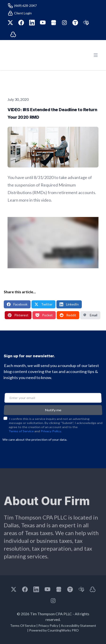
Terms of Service (21, 425)
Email (90, 315)
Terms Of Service (23, 626)
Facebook (17, 304)
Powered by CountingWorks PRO (54, 630)
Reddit (68, 315)
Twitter (43, 304)
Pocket (44, 315)
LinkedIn (69, 304)
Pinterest (18, 315)
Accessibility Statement (79, 626)
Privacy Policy (51, 425)
